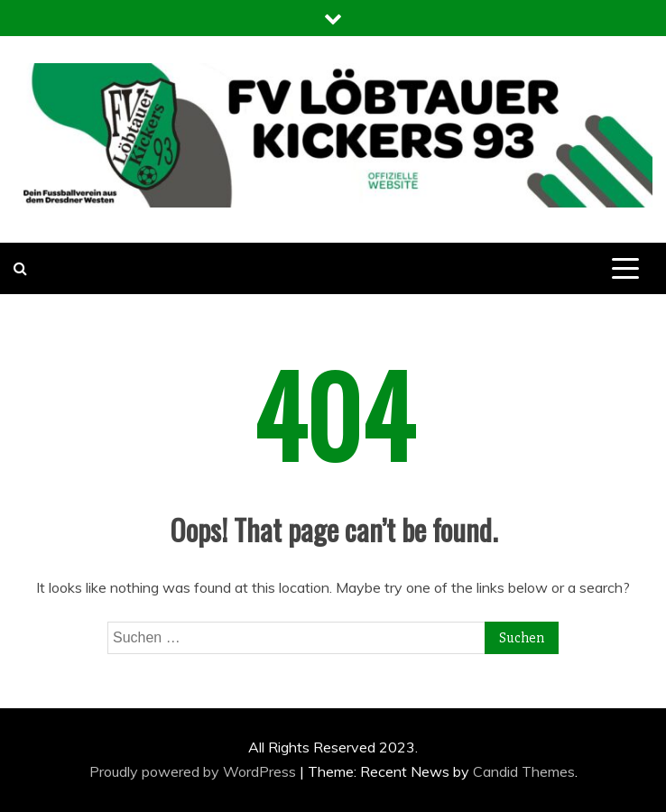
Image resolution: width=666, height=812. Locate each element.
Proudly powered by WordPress (194, 771)
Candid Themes (524, 771)
